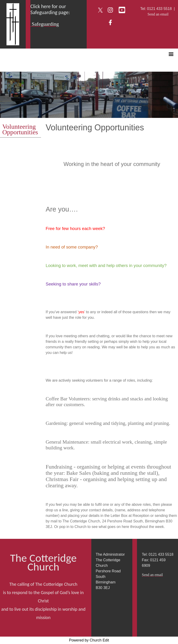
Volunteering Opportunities (20, 129)
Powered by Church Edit (89, 640)
